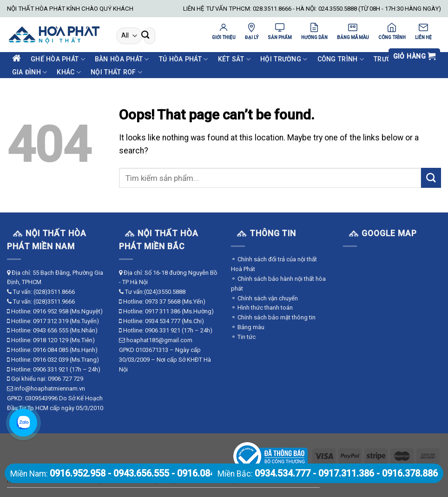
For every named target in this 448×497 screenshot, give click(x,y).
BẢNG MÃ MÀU (353, 31)
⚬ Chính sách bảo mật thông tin (273, 317)
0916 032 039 (51, 360)
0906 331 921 (51, 369)
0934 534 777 (163, 321)
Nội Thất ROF (116, 72)
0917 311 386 (163, 311)
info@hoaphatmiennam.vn (50, 388)
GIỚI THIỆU (224, 31)
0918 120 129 (51, 340)
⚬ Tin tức (243, 337)
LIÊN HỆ (423, 31)
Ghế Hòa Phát (58, 59)
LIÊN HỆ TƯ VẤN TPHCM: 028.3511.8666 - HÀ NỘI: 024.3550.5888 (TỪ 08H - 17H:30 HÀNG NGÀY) (312, 9)
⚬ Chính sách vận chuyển (264, 298)
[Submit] (145, 36)
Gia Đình (30, 72)
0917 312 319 (51, 321)
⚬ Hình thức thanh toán (262, 308)
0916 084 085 (51, 350)
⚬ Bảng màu (248, 327)
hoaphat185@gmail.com (159, 340)
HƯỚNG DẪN (314, 31)
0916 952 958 (51, 311)
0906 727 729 (66, 379)
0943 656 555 (51, 330)
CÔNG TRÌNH (392, 31)
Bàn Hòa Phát (122, 59)
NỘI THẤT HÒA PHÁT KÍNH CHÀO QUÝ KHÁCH (70, 9)
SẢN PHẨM (280, 31)
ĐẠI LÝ (252, 31)
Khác (69, 72)
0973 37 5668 (163, 302)
